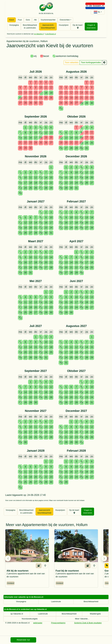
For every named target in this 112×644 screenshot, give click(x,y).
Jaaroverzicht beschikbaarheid (48, 26)
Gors (28, 20)
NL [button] (97, 12)
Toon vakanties (72, 62)
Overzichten (65, 20)
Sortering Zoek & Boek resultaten (88, 626)
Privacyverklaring (58, 626)
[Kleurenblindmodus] (104, 62)
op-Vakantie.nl (39, 34)
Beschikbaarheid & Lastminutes (30, 26)
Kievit (12, 20)
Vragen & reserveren (91, 26)
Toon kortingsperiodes (91, 62)
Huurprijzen (64, 25)
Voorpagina (14, 25)
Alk (35, 20)
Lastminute (56, 604)
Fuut (20, 20)
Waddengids (95, 617)
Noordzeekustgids (30, 621)
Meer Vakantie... (82, 621)
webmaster (38, 626)
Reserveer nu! (23, 640)
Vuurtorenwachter (48, 20)
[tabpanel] (56, 278)
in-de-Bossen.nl (51, 34)
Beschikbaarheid (91, 604)
